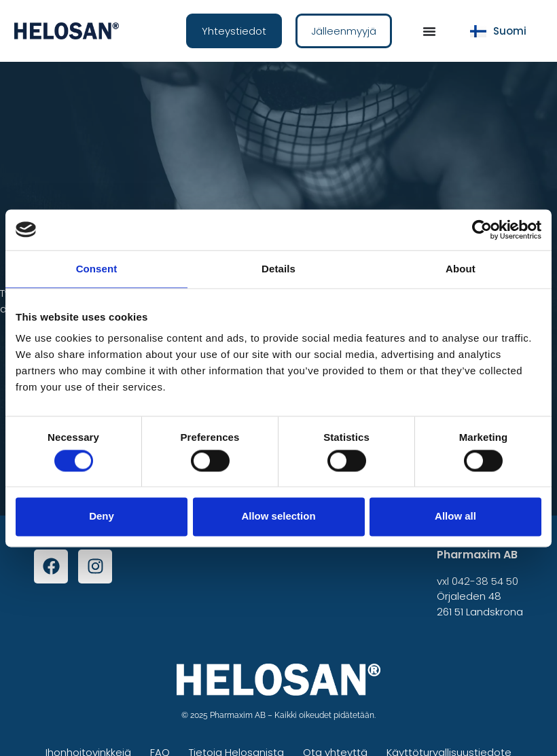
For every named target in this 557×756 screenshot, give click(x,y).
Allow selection (278, 517)
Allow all (455, 517)
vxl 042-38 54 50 (478, 581)
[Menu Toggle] (429, 31)
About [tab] (461, 269)
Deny (102, 517)
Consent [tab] (97, 269)
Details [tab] (278, 269)
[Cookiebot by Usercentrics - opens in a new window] (482, 230)
